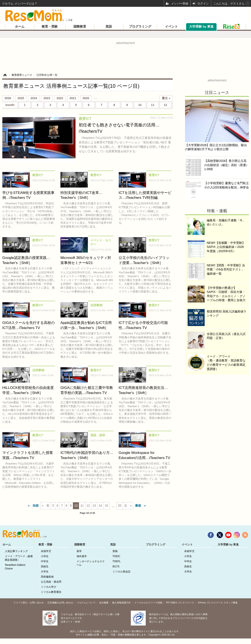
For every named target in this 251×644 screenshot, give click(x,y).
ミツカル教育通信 (51, 592)
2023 (47, 98)
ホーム (20, 27)
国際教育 (80, 27)
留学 (79, 551)
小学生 (45, 556)
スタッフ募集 (231, 603)
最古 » (166, 98)
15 (106, 506)
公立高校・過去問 (51, 582)
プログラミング (140, 27)
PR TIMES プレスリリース (180, 603)
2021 (73, 98)
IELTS (116, 566)
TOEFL (117, 561)
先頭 (36, 506)
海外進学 (82, 556)
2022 (60, 98)
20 (120, 506)
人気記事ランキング (16, 551)
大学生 (45, 572)
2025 (21, 98)
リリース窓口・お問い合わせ (29, 603)
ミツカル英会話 (121, 572)
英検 (115, 551)
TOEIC (116, 556)
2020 (86, 98)
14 (100, 506)
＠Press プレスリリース (210, 603)
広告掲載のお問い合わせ (60, 603)
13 (94, 506)
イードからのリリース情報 (148, 603)
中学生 (45, 561)
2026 (8, 98)
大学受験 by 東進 (201, 27)
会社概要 (104, 603)
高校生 (45, 566)
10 (140, 105)
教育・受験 (50, 27)
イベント (171, 27)
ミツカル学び (48, 587)
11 (153, 105)
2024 (34, 98)
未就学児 (46, 551)
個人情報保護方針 (121, 603)
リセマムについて (86, 603)
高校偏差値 (47, 577)
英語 (109, 27)
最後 (138, 506)
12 (165, 105)
